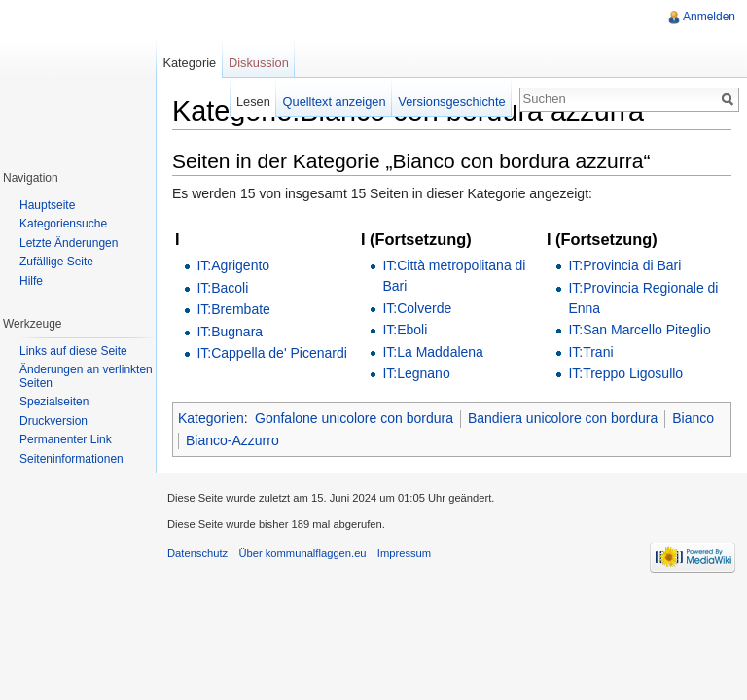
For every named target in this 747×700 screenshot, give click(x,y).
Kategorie (189, 63)
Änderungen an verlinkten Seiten (86, 376)
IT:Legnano (416, 373)
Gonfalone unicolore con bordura (354, 418)
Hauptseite (47, 205)
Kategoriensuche (63, 224)
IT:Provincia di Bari (624, 265)
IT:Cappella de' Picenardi (271, 353)
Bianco (693, 418)
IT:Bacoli (222, 288)
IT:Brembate (233, 309)
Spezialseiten (54, 402)
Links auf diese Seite (73, 351)
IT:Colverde (417, 308)
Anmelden (709, 17)
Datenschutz (197, 553)
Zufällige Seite (56, 262)
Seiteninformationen (71, 459)
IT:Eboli (405, 330)
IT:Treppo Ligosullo (625, 373)
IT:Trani (590, 352)
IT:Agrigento (233, 265)
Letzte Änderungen (69, 243)
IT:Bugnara (230, 332)
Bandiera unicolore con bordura (563, 418)
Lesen (253, 102)
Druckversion (53, 421)
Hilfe (31, 281)
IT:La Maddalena (433, 352)
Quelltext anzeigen (335, 102)
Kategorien (211, 418)
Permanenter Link (66, 439)
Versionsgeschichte (451, 102)
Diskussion (259, 63)
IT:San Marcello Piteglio (639, 330)
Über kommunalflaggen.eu (302, 553)
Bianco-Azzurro (232, 440)
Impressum (404, 553)
